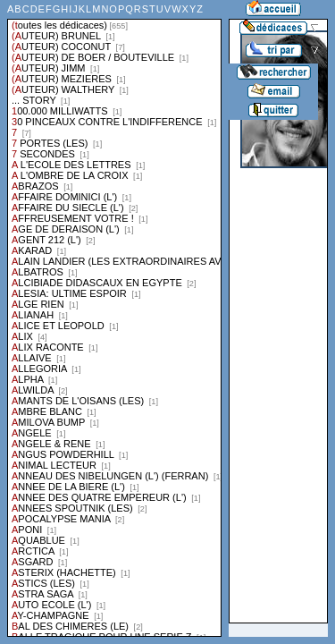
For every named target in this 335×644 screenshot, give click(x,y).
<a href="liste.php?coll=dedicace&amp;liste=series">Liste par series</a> (114, 318)
